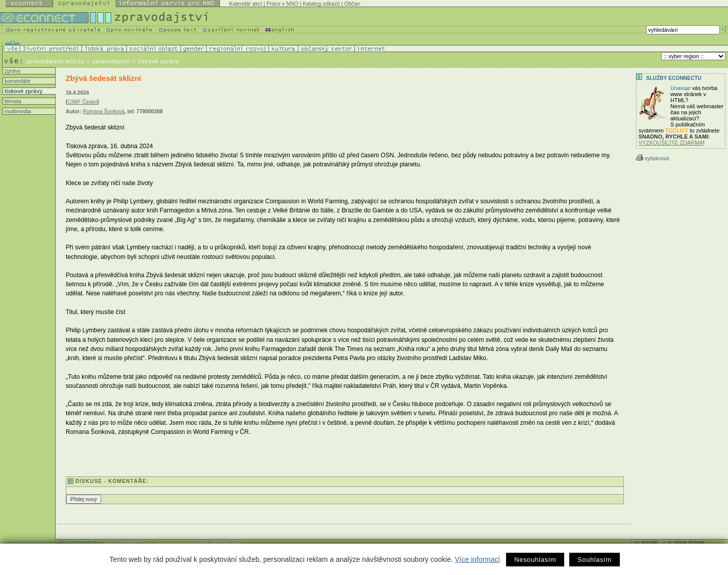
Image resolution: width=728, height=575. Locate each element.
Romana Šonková (104, 112)
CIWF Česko (82, 102)
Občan (352, 4)
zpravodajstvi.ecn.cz (55, 61)
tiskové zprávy (23, 91)
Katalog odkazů (321, 4)
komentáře (17, 81)
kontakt (650, 542)
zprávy (12, 71)
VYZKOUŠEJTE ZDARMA (671, 143)
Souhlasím (594, 560)
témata (12, 101)
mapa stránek (689, 542)
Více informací (477, 559)
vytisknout (652, 158)
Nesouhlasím (535, 560)
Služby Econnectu (674, 78)
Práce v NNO (282, 4)
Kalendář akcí (245, 4)
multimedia (17, 111)
